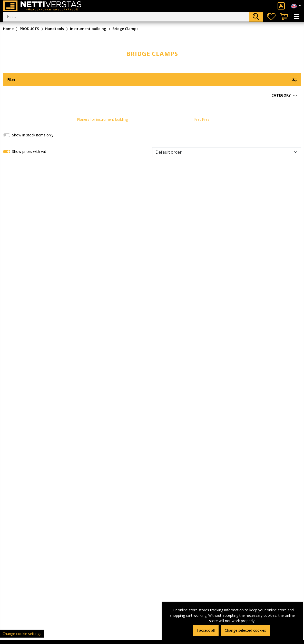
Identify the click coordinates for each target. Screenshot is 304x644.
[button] (152, 95)
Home (8, 29)
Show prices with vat (29, 151)
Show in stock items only (33, 135)
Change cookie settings (22, 634)
